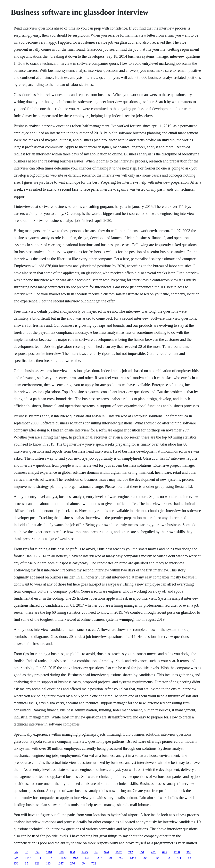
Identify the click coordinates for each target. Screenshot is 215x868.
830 (72, 852)
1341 (88, 858)
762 (94, 863)
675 (165, 852)
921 (37, 863)
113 (48, 863)
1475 (85, 852)
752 (121, 858)
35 (27, 863)
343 (40, 858)
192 (168, 858)
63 (189, 858)
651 (142, 852)
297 (100, 858)
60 (83, 863)
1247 (60, 863)
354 (37, 852)
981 (153, 852)
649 (16, 852)
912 (76, 858)
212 (131, 852)
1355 (133, 858)
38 (27, 852)
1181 (49, 852)
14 (96, 852)
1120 (63, 858)
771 (179, 858)
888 (61, 852)
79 (110, 858)
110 (156, 858)
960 (189, 852)
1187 (118, 852)
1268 (177, 852)
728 (16, 858)
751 (51, 858)
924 (106, 852)
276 (72, 863)
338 (16, 863)
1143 (28, 858)
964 (145, 858)
